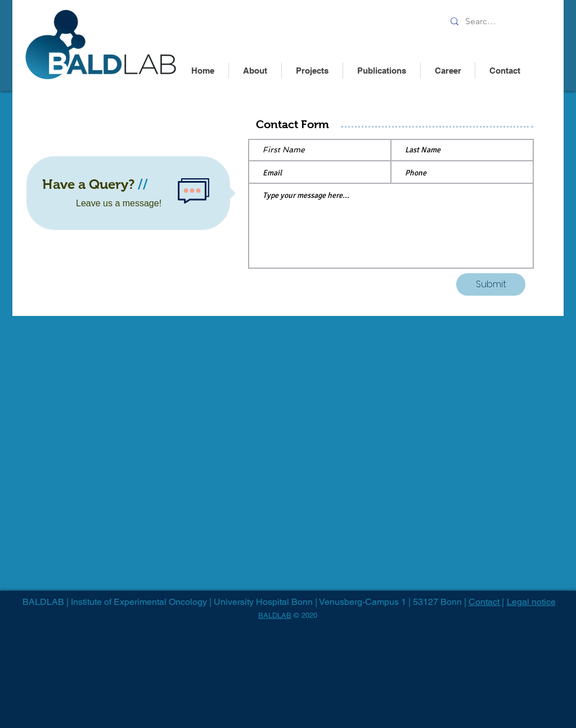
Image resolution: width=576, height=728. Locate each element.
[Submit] (491, 284)
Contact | (486, 602)
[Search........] (483, 21)
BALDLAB (275, 615)
